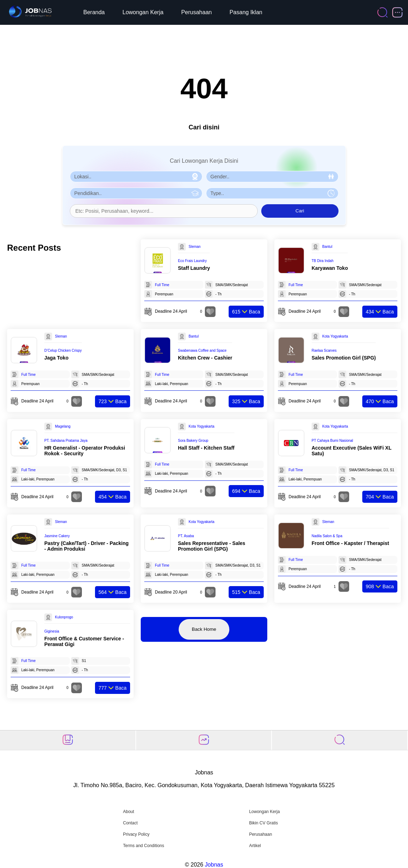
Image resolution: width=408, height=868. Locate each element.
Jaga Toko (56, 358)
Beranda (94, 12)
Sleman (195, 247)
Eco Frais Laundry (192, 261)
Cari (300, 211)
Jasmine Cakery (57, 536)
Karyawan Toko (330, 268)
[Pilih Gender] (272, 177)
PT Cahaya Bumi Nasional (332, 441)
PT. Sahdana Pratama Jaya (66, 441)
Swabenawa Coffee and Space (202, 350)
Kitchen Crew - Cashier (205, 358)
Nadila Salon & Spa (327, 536)
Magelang (63, 426)
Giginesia (52, 631)
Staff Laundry (194, 268)
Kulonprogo (64, 617)
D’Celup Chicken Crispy (63, 350)
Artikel (255, 846)
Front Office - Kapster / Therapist (350, 543)
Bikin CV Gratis (264, 823)
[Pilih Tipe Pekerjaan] (272, 193)
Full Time (162, 285)
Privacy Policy (136, 834)
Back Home (204, 629)
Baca (246, 312)
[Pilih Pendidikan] (136, 193)
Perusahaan (196, 12)
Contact (130, 823)
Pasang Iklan (246, 12)
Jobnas (214, 865)
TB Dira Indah (323, 261)
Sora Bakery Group (193, 441)
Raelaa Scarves (324, 350)
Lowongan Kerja (143, 12)
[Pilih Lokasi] (136, 177)
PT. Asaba (186, 536)
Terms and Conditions (144, 846)
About (128, 812)
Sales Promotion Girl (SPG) (344, 358)
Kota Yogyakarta (335, 336)
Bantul (327, 247)
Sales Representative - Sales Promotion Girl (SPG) (212, 546)
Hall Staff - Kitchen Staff (206, 448)
